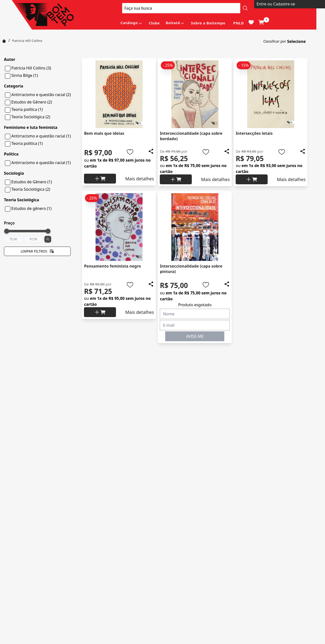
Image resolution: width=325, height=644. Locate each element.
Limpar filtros (37, 251)
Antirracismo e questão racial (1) (41, 136)
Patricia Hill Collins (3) (31, 68)
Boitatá (173, 23)
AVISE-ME (195, 336)
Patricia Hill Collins (27, 41)
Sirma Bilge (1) (25, 75)
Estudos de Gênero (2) (32, 102)
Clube (154, 23)
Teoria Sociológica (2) (31, 117)
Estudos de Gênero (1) (32, 182)
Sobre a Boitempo (208, 23)
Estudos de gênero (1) (31, 208)
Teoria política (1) (27, 109)
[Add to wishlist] (130, 152)
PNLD (238, 23)
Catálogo (129, 23)
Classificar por (275, 41)
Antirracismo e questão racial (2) (41, 95)
